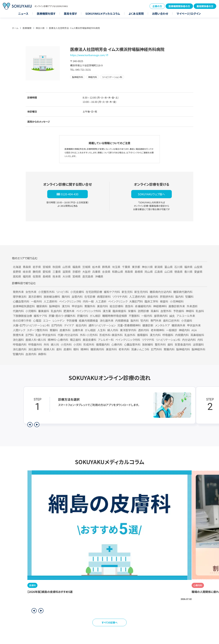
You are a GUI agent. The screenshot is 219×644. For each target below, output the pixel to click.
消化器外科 (35, 349)
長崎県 (47, 276)
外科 (46, 344)
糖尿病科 (42, 306)
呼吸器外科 (35, 344)
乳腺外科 (130, 335)
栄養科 (132, 311)
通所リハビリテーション (102, 325)
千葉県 (126, 267)
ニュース (23, 14)
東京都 (136, 267)
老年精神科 (158, 330)
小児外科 (66, 344)
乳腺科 (200, 311)
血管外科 (166, 311)
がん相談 (90, 330)
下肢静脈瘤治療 (22, 316)
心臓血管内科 (21, 301)
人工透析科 (50, 301)
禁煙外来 (18, 335)
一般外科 (36, 301)
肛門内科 (57, 325)
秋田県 (57, 267)
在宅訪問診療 (94, 292)
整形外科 (160, 344)
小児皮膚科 (77, 292)
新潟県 (159, 267)
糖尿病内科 (97, 349)
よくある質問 (136, 14)
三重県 (57, 272)
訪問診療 (143, 311)
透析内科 (144, 330)
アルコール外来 (186, 316)
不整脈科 (134, 316)
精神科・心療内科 (58, 340)
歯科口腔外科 (171, 320)
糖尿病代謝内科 (183, 292)
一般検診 (172, 330)
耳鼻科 (155, 311)
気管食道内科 (183, 344)
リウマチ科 (148, 340)
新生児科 (127, 292)
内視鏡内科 (182, 335)
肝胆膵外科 (167, 297)
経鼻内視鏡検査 (88, 320)
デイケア (69, 325)
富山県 (169, 267)
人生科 (101, 330)
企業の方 (157, 6)
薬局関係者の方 (205, 6)
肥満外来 (69, 311)
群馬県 (106, 267)
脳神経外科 (198, 349)
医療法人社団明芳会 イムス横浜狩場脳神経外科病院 (74, 28)
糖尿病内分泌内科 (161, 292)
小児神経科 (177, 301)
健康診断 (148, 325)
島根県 (139, 272)
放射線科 (148, 344)
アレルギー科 (106, 340)
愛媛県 (198, 272)
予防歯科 (179, 311)
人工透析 (101, 301)
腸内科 (66, 297)
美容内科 (102, 306)
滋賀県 (67, 272)
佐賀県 (37, 276)
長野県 (17, 272)
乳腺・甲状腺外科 (46, 335)
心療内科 (117, 344)
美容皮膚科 (89, 340)
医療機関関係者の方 (179, 6)
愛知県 (47, 272)
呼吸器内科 (20, 344)
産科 (59, 349)
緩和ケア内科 (112, 292)
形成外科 (89, 344)
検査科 (164, 301)
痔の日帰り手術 (22, 320)
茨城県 (86, 267)
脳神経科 (55, 306)
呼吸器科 (168, 335)
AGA (194, 330)
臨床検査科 (119, 311)
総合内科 (81, 325)
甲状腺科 (77, 306)
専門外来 (156, 320)
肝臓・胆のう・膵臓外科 (62, 316)
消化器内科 (20, 349)
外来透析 (192, 306)
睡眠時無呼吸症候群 (115, 316)
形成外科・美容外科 (111, 335)
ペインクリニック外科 (89, 311)
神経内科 (184, 330)
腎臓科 (189, 297)
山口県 (169, 272)
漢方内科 (155, 335)
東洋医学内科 (128, 330)
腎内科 (145, 320)
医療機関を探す (46, 14)
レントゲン (59, 320)
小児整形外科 (46, 292)
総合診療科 (117, 306)
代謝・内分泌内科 (68, 335)
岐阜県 (27, 272)
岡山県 (149, 272)
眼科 (76, 349)
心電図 (37, 320)
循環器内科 (103, 344)
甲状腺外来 (194, 325)
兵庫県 (96, 272)
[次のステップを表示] (37, 425)
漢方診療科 (35, 297)
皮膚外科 (65, 330)
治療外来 (78, 330)
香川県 (188, 272)
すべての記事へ (110, 622)
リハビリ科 (62, 292)
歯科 (170, 344)
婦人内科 (113, 330)
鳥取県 (129, 272)
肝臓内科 (83, 316)
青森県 (27, 267)
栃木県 (96, 267)
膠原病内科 (161, 316)
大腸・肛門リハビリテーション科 (31, 325)
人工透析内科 (137, 297)
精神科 (85, 349)
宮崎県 (76, 276)
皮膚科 (68, 349)
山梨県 (198, 267)
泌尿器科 (198, 344)
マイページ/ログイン (189, 14)
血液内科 (31, 354)
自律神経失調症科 (24, 306)
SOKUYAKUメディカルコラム (103, 14)
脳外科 (135, 320)
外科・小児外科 (89, 335)
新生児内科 (141, 292)
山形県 (67, 267)
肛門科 (30, 335)
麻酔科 (42, 354)
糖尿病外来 (178, 325)
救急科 (129, 306)
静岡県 (37, 272)
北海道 (17, 267)
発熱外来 (18, 292)
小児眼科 (31, 311)
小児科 (78, 344)
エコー (47, 320)
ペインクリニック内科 (128, 340)
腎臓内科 (18, 354)
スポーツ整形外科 (37, 330)
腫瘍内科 (153, 297)
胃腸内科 (169, 349)
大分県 (67, 276)
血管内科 (77, 297)
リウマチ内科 (120, 297)
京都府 (76, 272)
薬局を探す (70, 14)
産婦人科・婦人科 (36, 340)
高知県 (17, 276)
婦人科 (55, 344)
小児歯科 (187, 320)
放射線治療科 (52, 297)
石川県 (178, 267)
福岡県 (27, 276)
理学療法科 (20, 297)
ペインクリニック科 (70, 301)
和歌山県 (118, 272)
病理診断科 (104, 297)
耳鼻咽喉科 (197, 335)
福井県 (188, 267)
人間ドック (19, 330)
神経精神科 (160, 306)
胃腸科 (54, 330)
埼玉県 (116, 267)
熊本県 (57, 276)
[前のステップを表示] (30, 425)
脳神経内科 (183, 349)
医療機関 (27, 28)
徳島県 (178, 272)
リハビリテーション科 (168, 340)
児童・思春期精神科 (129, 325)
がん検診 (95, 316)
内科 (200, 340)
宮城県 (47, 267)
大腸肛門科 (136, 301)
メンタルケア (162, 325)
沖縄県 (99, 276)
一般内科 (147, 316)
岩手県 (37, 267)
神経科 (190, 311)
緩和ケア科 (40, 316)
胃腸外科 (90, 306)
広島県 (159, 272)
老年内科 (124, 349)
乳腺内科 (56, 311)
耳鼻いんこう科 (140, 349)
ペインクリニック (118, 301)
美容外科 (111, 349)
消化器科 (18, 340)
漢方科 (66, 306)
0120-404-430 (70, 194)
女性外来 (31, 292)
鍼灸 (172, 316)
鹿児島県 (88, 276)
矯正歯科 (75, 340)
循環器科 (143, 335)
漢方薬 (107, 311)
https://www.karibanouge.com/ (88, 55)
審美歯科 (44, 311)
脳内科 (179, 297)
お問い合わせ (160, 14)
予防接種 (72, 320)
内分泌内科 (189, 340)
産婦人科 (49, 349)
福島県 (76, 267)
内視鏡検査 (122, 320)
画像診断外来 (177, 306)
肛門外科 (156, 349)
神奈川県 (40, 28)
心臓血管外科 (132, 344)
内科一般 (88, 301)
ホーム (15, 28)
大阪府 (86, 272)
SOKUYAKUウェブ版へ (151, 194)
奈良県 (106, 272)
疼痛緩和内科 (143, 306)
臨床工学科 (151, 301)
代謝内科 (18, 311)
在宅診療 (90, 297)
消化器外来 (107, 320)
